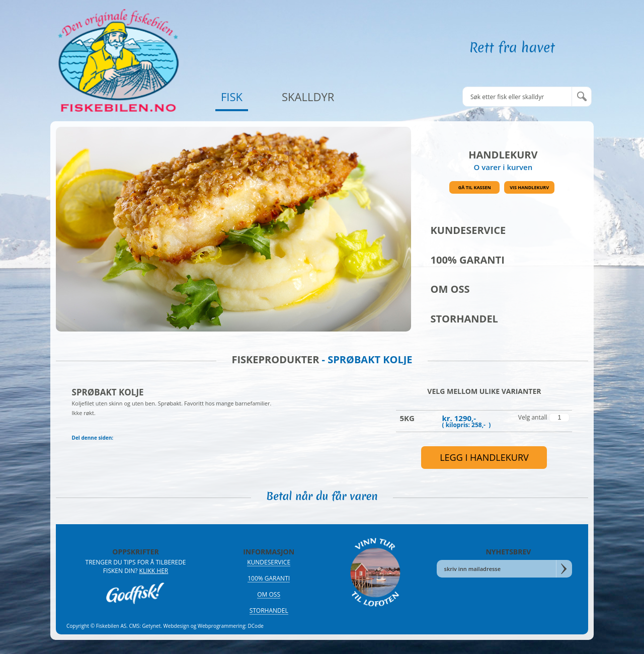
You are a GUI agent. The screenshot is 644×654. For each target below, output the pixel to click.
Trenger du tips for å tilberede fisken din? (136, 566)
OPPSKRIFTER (135, 552)
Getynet (152, 626)
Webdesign (177, 626)
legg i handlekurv (484, 457)
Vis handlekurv (529, 187)
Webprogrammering (222, 626)
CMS (135, 626)
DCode (256, 626)
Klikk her (154, 571)
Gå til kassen (475, 187)
